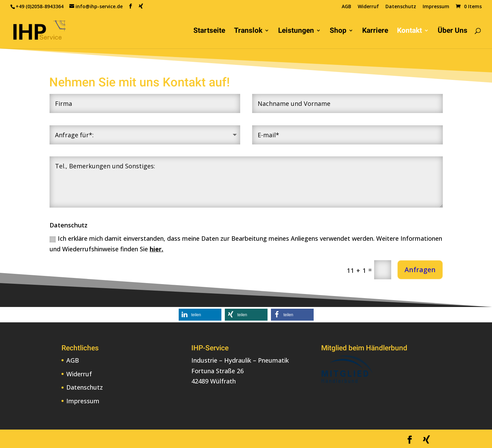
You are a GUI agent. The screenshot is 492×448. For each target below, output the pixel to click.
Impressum (436, 7)
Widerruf (368, 7)
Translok (248, 31)
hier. (156, 249)
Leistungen (296, 31)
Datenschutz (401, 7)
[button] (200, 315)
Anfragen (420, 270)
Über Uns (453, 31)
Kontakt (409, 31)
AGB (346, 7)
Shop (338, 31)
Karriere (375, 31)
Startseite (209, 31)
